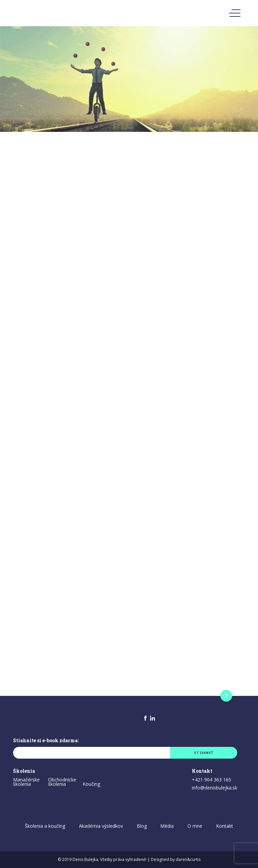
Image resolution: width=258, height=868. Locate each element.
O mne (195, 826)
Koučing (91, 784)
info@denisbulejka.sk (214, 788)
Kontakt (225, 826)
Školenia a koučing (45, 826)
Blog (142, 826)
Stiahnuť (203, 753)
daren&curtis (188, 860)
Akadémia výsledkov (101, 826)
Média (167, 826)
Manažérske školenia (26, 782)
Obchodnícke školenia (62, 782)
